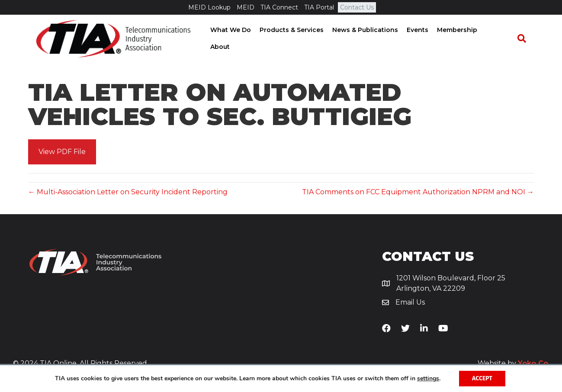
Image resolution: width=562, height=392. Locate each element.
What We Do (238, 39)
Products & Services (299, 39)
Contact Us (357, 7)
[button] (62, 153)
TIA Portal (319, 7)
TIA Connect (279, 7)
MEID (246, 7)
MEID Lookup (209, 7)
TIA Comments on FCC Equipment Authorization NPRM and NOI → (418, 193)
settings (428, 379)
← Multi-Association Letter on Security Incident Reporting (128, 193)
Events (424, 39)
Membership (464, 39)
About (503, 39)
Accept (482, 378)
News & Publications (372, 39)
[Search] (525, 39)
